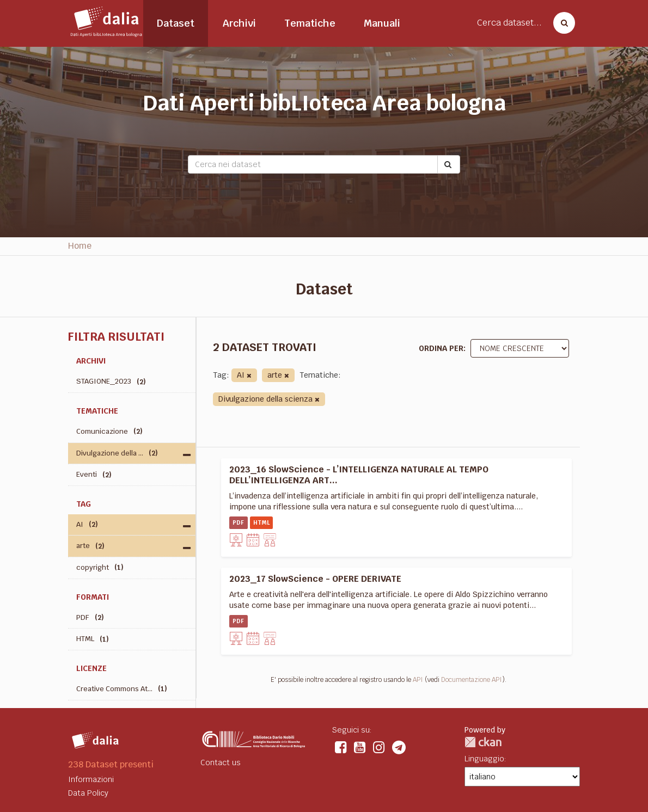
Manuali (382, 23)
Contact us (221, 762)
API (418, 680)
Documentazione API (472, 680)
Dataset (176, 23)
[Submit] (449, 164)
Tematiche (310, 23)
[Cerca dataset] (561, 23)
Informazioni (91, 779)
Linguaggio (484, 759)
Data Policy (88, 793)
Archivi (239, 23)
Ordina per (441, 348)
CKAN (483, 742)
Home (80, 246)
